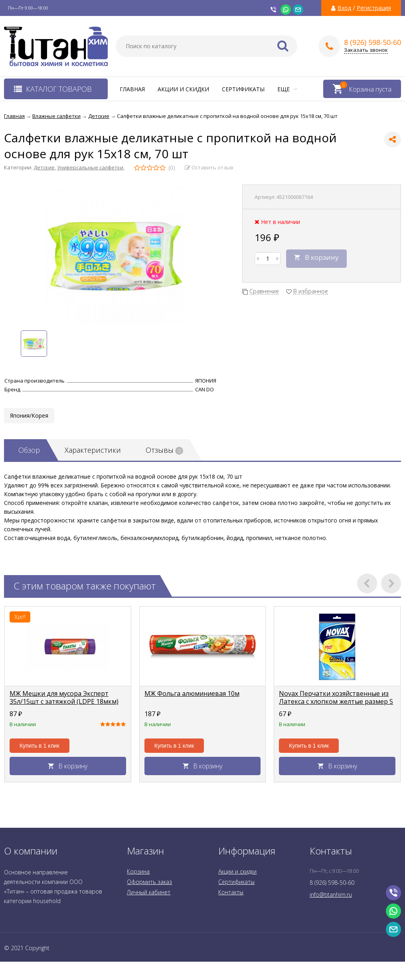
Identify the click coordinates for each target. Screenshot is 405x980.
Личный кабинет (149, 892)
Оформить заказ (149, 882)
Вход (344, 8)
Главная (132, 89)
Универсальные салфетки (90, 167)
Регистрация (374, 8)
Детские (44, 167)
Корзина (138, 871)
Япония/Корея (29, 415)
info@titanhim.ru (331, 895)
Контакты (231, 892)
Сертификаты (243, 89)
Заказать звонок (366, 50)
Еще (287, 89)
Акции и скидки (183, 89)
